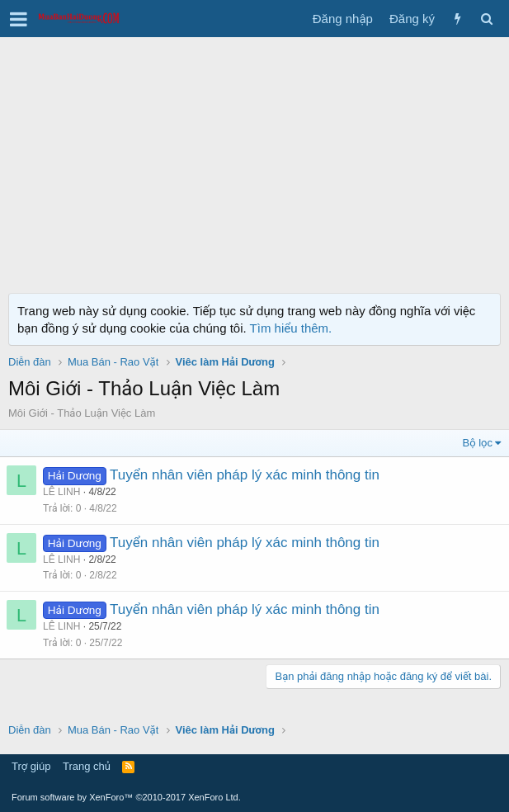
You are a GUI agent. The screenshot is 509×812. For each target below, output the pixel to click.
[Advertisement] (254, 161)
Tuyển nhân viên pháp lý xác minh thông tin (245, 475)
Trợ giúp (31, 766)
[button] (19, 19)
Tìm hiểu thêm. (291, 328)
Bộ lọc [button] (478, 443)
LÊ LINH (61, 492)
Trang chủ (87, 766)
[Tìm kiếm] (486, 19)
